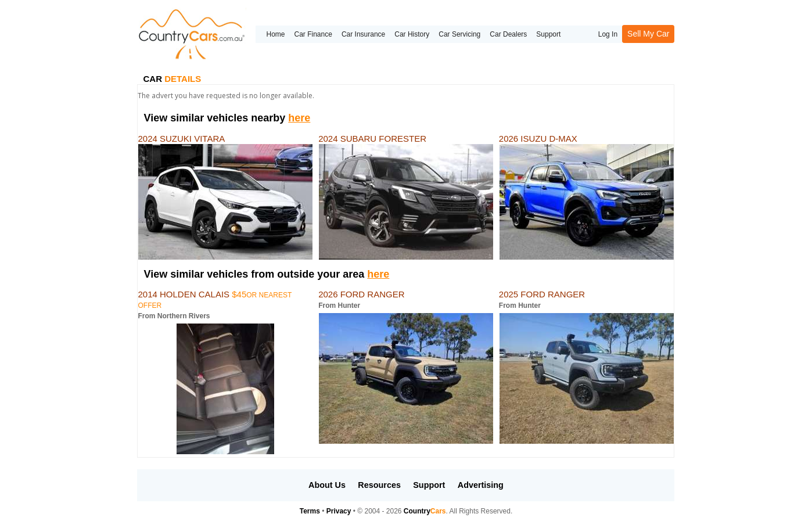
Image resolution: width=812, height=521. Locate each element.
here (299, 118)
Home (275, 34)
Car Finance (313, 34)
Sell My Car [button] (648, 34)
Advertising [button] (481, 485)
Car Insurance (363, 34)
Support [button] (429, 485)
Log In (608, 34)
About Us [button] (327, 485)
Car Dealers (508, 34)
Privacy (339, 511)
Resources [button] (379, 485)
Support (548, 34)
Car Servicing (459, 34)
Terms (310, 511)
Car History (412, 34)
